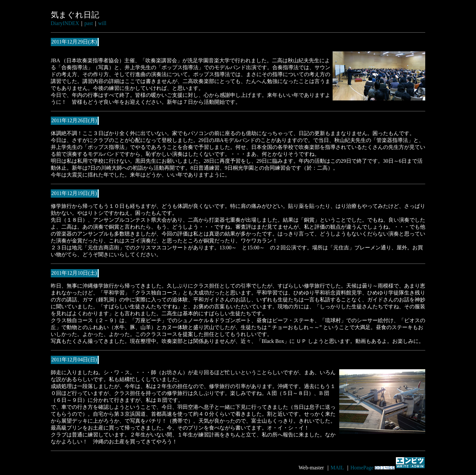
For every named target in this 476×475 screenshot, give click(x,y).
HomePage (362, 468)
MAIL (337, 468)
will (102, 23)
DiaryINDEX (65, 23)
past (89, 23)
